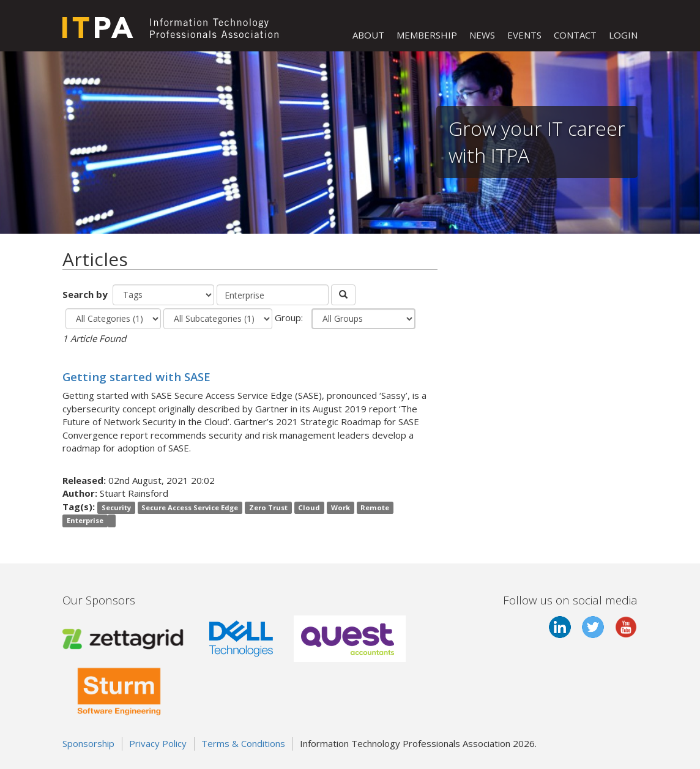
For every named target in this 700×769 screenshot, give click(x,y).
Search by (86, 294)
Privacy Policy (158, 743)
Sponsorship (88, 743)
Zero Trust (268, 507)
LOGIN (623, 35)
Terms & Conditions (243, 743)
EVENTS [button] (524, 35)
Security (116, 507)
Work (341, 507)
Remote (375, 507)
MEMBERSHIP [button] (427, 35)
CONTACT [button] (575, 35)
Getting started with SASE (136, 377)
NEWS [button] (482, 35)
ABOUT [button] (368, 35)
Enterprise (85, 520)
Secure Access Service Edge (190, 507)
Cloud (309, 507)
